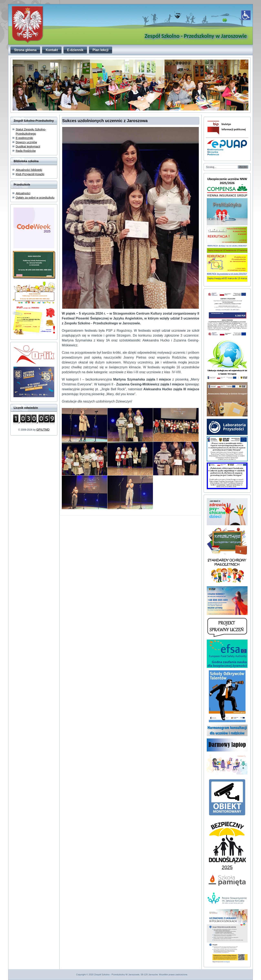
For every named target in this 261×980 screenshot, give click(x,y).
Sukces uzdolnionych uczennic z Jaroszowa (105, 121)
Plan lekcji (101, 50)
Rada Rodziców (26, 151)
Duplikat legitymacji (28, 147)
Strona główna (25, 50)
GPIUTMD (43, 430)
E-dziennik (75, 50)
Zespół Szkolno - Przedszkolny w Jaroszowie (196, 36)
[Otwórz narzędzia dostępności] (246, 15)
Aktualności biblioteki (29, 170)
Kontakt (52, 50)
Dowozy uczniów (26, 142)
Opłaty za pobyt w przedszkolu (35, 198)
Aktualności (23, 193)
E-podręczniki (24, 138)
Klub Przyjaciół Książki (30, 174)
